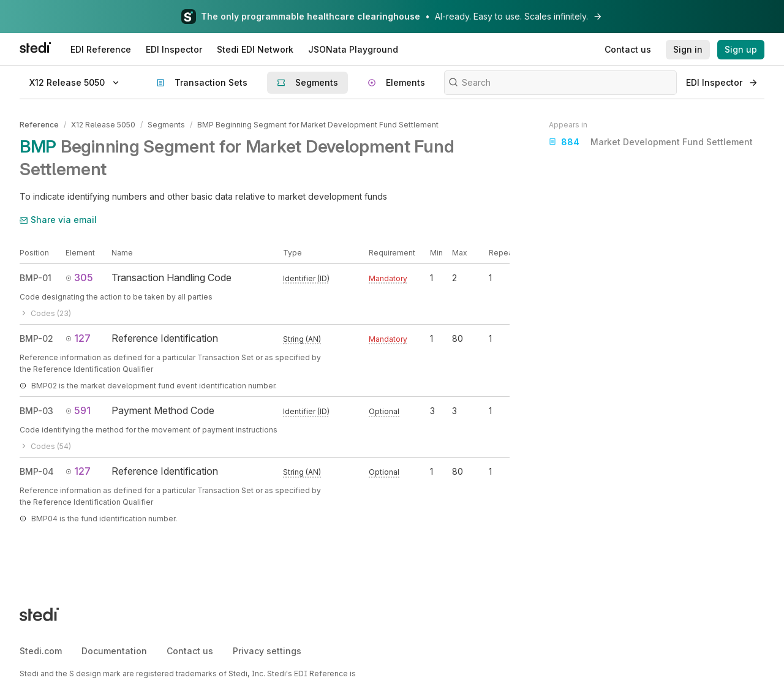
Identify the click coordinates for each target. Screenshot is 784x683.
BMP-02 (36, 338)
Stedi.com (41, 651)
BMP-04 (37, 471)
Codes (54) (45, 446)
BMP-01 (36, 278)
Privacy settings (267, 651)
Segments (166, 125)
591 (78, 410)
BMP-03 (36, 411)
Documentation (114, 651)
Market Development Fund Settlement (651, 142)
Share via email (58, 220)
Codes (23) (45, 313)
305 (79, 277)
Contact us (190, 651)
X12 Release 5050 (103, 125)
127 (78, 338)
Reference (39, 125)
